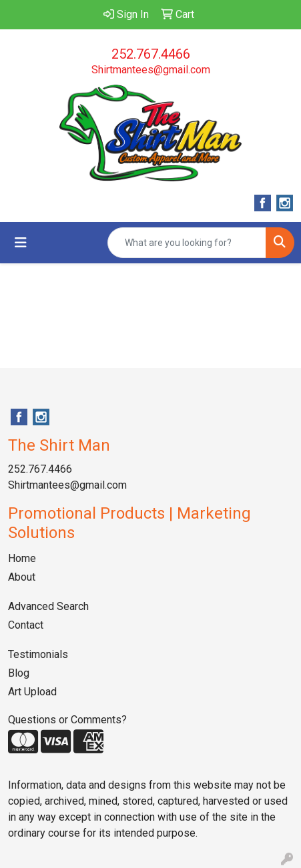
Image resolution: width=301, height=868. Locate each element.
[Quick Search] (187, 243)
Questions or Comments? (67, 720)
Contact (26, 625)
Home (22, 558)
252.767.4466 (151, 54)
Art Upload (32, 692)
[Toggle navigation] (21, 243)
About (22, 577)
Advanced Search (48, 606)
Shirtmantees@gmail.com (151, 70)
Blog (19, 673)
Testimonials (38, 654)
